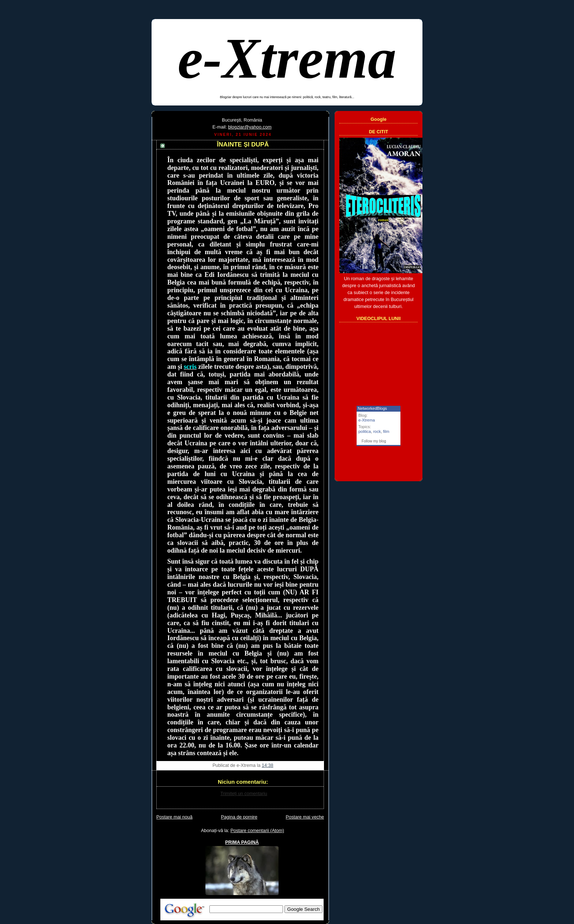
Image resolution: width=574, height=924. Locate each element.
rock (377, 431)
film (386, 431)
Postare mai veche (305, 817)
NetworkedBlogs (372, 408)
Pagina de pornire (239, 817)
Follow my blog (374, 441)
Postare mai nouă (174, 817)
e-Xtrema (287, 58)
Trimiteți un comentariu (244, 794)
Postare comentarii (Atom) (257, 831)
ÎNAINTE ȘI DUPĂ (243, 144)
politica (365, 431)
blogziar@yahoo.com (250, 127)
